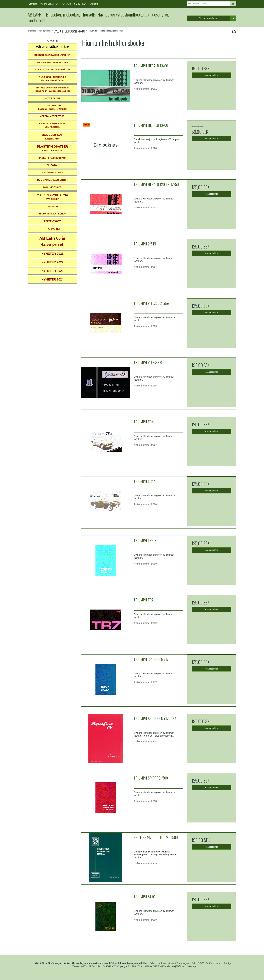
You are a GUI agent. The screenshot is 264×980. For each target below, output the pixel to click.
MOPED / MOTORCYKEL (52, 116)
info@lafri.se (177, 966)
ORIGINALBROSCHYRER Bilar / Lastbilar (52, 125)
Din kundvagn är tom (218, 18)
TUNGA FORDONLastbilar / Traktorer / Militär (52, 107)
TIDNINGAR (52, 206)
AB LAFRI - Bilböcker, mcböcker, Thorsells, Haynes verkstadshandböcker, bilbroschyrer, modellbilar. (98, 17)
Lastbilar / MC (52, 137)
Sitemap (191, 966)
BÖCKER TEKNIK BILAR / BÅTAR (52, 70)
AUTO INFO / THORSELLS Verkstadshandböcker (52, 79)
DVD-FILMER (52, 197)
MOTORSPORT (52, 98)
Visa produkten (211, 75)
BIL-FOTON (52, 165)
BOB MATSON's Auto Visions (52, 180)
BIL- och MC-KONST (53, 173)
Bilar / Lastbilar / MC (53, 148)
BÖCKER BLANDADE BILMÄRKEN (52, 55)
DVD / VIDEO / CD (52, 187)
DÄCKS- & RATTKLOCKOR (52, 158)
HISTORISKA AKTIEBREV (53, 214)
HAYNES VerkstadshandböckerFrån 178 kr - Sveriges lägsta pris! (52, 89)
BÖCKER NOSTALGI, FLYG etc (52, 62)
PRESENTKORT (52, 221)
